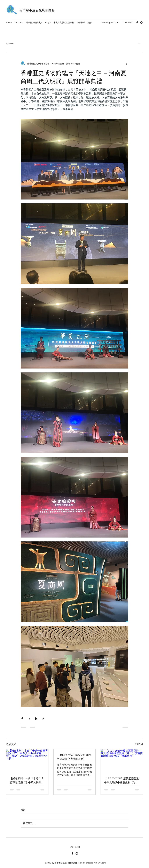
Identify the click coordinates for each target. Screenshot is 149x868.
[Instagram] (141, 23)
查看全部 (139, 744)
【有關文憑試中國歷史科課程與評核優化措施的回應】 (74, 757)
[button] (139, 44)
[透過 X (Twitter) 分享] (29, 719)
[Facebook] (137, 23)
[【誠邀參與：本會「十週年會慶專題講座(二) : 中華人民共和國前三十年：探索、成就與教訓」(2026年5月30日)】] (27, 761)
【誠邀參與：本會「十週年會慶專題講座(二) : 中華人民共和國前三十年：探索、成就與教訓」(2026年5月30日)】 (27, 780)
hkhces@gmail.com (110, 23)
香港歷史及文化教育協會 (37, 10)
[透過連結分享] (43, 719)
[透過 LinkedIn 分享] (36, 719)
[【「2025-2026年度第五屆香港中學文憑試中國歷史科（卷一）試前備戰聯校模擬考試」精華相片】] (122, 761)
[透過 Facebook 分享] (22, 719)
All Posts (10, 43)
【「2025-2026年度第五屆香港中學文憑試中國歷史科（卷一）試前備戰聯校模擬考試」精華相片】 (122, 780)
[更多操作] (127, 63)
